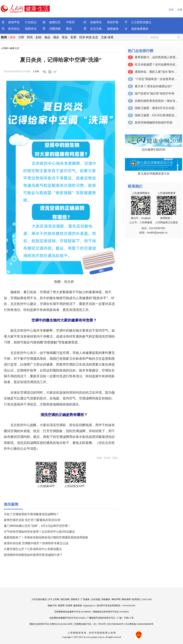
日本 (55, 606)
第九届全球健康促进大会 (154, 174)
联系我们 (136, 599)
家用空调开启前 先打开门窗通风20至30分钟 (32, 520)
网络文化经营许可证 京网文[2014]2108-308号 (51, 624)
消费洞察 (55, 29)
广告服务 (85, 599)
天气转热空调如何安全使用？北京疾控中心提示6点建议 (39, 532)
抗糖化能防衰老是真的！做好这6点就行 (157, 101)
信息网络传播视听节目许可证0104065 (67, 618)
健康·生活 (15, 48)
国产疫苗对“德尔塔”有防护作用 (155, 94)
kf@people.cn (89, 606)
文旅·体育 (107, 37)
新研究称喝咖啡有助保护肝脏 (154, 123)
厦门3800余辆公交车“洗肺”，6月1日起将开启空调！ (37, 526)
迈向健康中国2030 (154, 150)
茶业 (65, 37)
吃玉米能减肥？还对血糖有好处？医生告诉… (157, 64)
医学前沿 (14, 29)
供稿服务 (106, 599)
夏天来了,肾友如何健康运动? (153, 86)
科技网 (69, 606)
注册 (180, 10)
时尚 (30, 37)
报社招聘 (65, 599)
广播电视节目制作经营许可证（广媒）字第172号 (110, 618)
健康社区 (55, 22)
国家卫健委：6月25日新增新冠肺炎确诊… (157, 115)
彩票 (73, 37)
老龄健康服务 (140, 29)
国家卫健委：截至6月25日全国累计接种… (157, 108)
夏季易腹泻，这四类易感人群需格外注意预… (157, 57)
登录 (171, 10)
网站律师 (126, 599)
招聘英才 (75, 599)
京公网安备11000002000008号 (139, 624)
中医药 (70, 22)
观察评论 (31, 29)
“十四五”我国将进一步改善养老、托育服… (157, 79)
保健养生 (96, 22)
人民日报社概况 (39, 599)
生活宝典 (96, 29)
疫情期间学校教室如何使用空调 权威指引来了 (33, 555)
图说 (69, 29)
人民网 (4, 48)
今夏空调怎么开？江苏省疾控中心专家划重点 (33, 549)
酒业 (56, 37)
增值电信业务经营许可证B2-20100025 (111, 612)
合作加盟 (96, 599)
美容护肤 (113, 22)
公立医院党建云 (141, 22)
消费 (21, 37)
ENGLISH (147, 599)
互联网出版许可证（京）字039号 (90, 624)
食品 (47, 37)
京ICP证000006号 (115, 624)
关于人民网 (54, 599)
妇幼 (39, 37)
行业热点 (31, 22)
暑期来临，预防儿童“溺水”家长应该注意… (157, 72)
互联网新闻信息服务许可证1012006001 (73, 612)
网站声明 (116, 599)
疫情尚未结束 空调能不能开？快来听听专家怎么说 (36, 543)
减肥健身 (113, 29)
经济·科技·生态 (89, 37)
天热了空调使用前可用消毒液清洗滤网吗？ (31, 514)
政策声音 (14, 22)
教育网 (61, 606)
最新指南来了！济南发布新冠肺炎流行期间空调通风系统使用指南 (46, 537)
